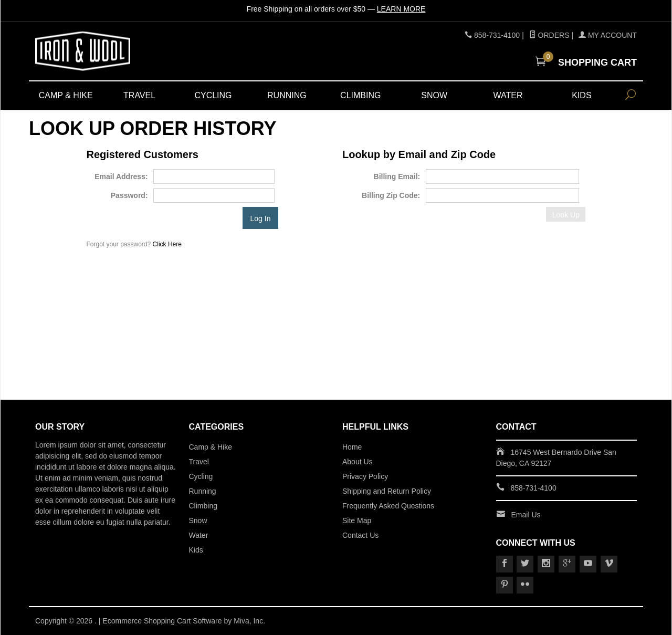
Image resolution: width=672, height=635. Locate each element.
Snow (434, 95)
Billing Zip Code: (391, 195)
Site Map (357, 521)
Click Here (167, 244)
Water (508, 95)
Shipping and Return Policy (387, 491)
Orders (549, 35)
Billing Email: (397, 176)
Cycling (213, 95)
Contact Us (360, 535)
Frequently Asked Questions (388, 506)
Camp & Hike (66, 95)
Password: (129, 195)
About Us (358, 462)
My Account (608, 35)
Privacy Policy (365, 476)
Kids (581, 95)
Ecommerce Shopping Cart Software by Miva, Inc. (184, 621)
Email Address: (121, 176)
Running (287, 95)
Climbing (360, 95)
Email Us (526, 515)
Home (352, 447)
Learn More (401, 9)
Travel (139, 95)
